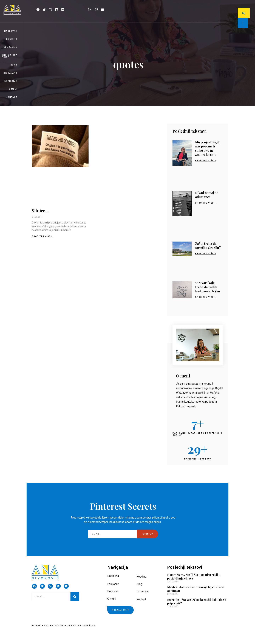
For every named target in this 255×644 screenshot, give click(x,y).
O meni (13, 89)
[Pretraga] (75, 597)
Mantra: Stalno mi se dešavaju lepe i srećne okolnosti (196, 589)
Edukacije (11, 47)
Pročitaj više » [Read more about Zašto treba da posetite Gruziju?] (206, 254)
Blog (14, 65)
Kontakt (12, 97)
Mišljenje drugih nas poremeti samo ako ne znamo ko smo (207, 148)
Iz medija (11, 81)
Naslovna (11, 31)
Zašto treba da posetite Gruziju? (208, 246)
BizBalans (10, 73)
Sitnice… (40, 211)
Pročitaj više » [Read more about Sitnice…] (42, 236)
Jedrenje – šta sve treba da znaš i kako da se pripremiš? (197, 601)
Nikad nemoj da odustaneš (207, 195)
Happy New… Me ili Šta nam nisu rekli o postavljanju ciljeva (194, 576)
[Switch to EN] (90, 10)
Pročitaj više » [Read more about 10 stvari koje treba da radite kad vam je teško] (206, 297)
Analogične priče (10, 56)
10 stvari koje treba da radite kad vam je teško (208, 287)
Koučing (12, 39)
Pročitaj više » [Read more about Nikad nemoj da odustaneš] (206, 203)
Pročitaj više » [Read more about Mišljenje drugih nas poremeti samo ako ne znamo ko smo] (206, 160)
